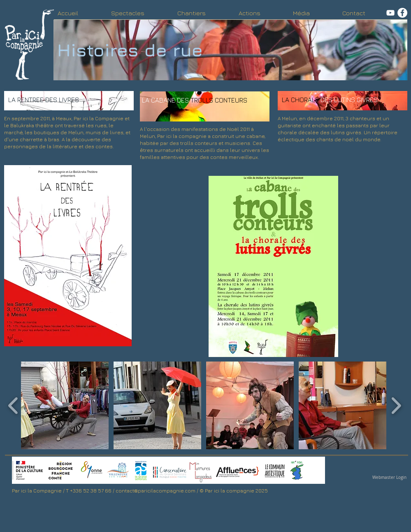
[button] (65, 405)
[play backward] (13, 405)
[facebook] (402, 13)
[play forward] (396, 405)
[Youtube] (390, 13)
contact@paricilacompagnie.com (156, 491)
